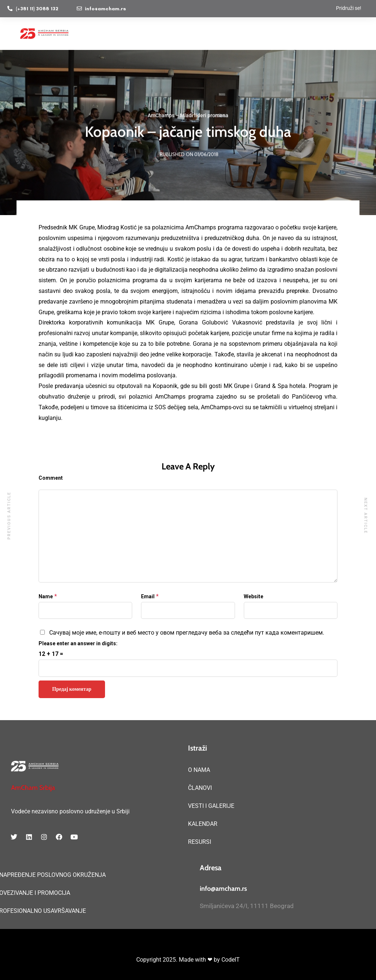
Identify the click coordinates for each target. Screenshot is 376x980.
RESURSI (200, 842)
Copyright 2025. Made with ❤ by (179, 960)
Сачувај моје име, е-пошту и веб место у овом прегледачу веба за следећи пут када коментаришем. (187, 633)
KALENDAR (203, 824)
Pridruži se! (349, 8)
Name (46, 596)
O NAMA (199, 770)
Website (254, 596)
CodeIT (231, 960)
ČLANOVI (200, 788)
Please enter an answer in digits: (78, 643)
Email (148, 596)
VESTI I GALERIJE (211, 806)
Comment (51, 478)
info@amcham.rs (223, 889)
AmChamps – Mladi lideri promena (188, 116)
